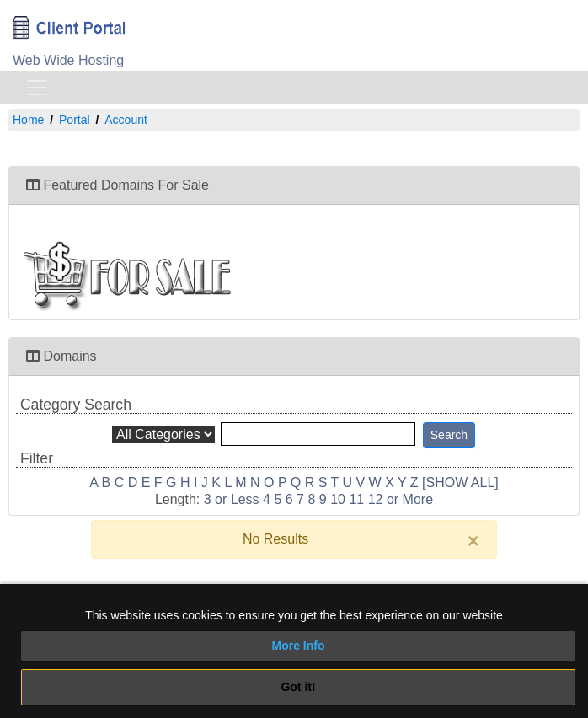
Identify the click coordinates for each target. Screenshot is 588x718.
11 (356, 499)
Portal (75, 120)
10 (338, 499)
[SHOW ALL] (460, 482)
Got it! (298, 687)
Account (126, 120)
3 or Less (232, 499)
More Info (299, 646)
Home (28, 120)
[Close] (473, 541)
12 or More (401, 499)
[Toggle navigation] (37, 88)
